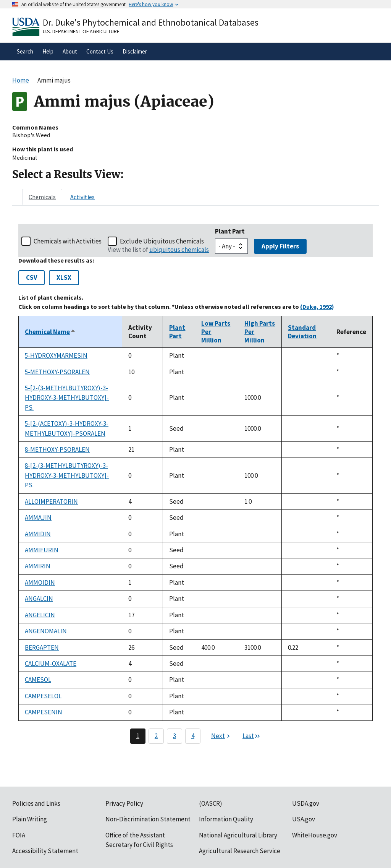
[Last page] (252, 736)
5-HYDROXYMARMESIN (56, 355)
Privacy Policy (124, 803)
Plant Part (230, 231)
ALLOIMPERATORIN (51, 501)
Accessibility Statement (45, 851)
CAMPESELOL (43, 696)
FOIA (19, 835)
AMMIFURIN (42, 550)
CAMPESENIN (44, 712)
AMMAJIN (38, 518)
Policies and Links (36, 803)
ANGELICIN (40, 615)
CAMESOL (38, 680)
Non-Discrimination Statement (148, 819)
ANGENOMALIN (46, 631)
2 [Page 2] (156, 736)
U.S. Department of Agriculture (81, 31)
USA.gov (304, 819)
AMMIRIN (38, 566)
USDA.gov (306, 803)
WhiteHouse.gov (315, 835)
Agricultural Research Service (240, 851)
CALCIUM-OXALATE (51, 664)
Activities (82, 197)
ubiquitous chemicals (179, 250)
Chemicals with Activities (68, 241)
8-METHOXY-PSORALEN (57, 449)
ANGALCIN (39, 599)
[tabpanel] (195, 484)
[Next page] (221, 736)
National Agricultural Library (238, 835)
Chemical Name (50, 332)
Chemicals (42, 197)
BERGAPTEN (42, 647)
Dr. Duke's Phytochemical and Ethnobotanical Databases (151, 22)
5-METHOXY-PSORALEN (57, 372)
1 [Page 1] (138, 736)
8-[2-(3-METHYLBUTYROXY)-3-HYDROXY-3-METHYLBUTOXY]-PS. (67, 475)
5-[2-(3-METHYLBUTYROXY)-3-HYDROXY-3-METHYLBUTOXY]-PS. (67, 398)
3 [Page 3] (174, 736)
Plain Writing (30, 819)
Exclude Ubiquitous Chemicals (162, 241)
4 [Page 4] (193, 736)
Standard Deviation (302, 332)
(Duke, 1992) (317, 307)
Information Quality (226, 819)
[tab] (42, 197)
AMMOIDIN (40, 582)
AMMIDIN (38, 534)
